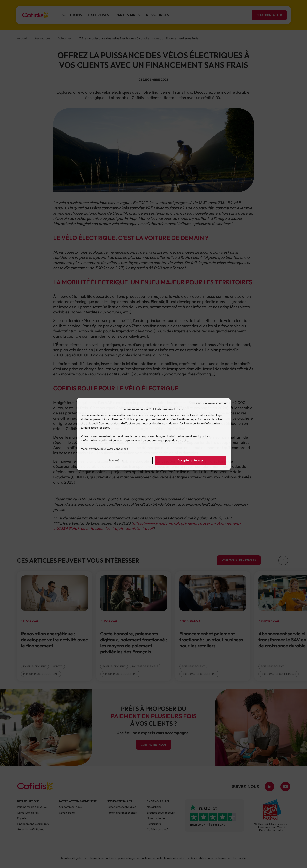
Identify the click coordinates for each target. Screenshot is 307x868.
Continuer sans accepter (210, 403)
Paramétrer (117, 460)
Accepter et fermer (191, 460)
